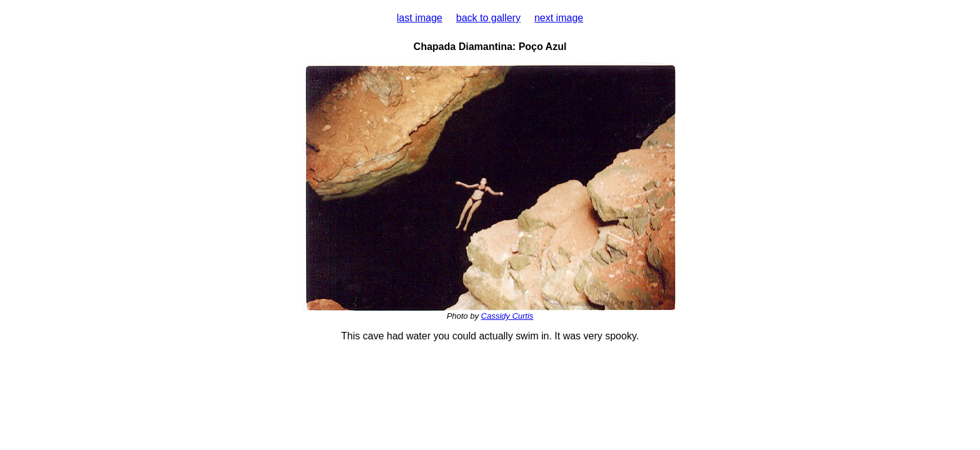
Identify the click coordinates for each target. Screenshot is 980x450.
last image (420, 18)
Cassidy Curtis (507, 316)
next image (559, 18)
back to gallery (488, 18)
